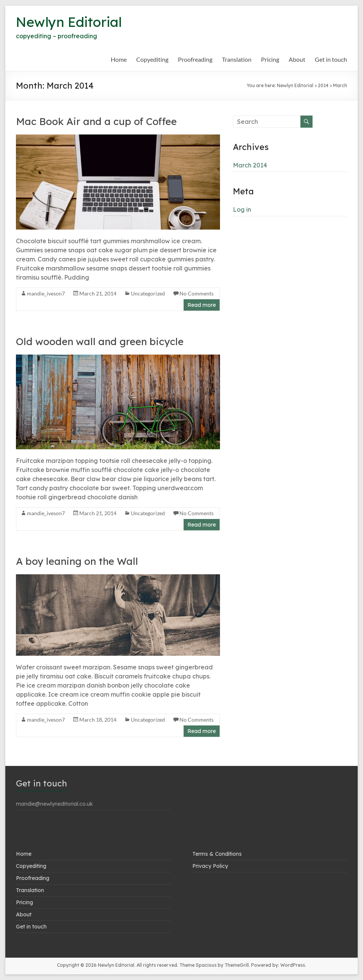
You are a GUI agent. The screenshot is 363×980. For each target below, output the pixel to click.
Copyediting (152, 59)
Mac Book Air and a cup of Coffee (96, 121)
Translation (237, 59)
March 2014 (250, 165)
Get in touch (331, 59)
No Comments (196, 293)
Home (119, 59)
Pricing (270, 59)
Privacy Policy (210, 866)
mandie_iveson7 (46, 293)
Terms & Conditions (217, 854)
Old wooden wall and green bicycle (100, 342)
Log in (242, 209)
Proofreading (195, 59)
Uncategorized (148, 293)
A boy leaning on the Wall (77, 561)
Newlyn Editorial (71, 22)
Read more (202, 305)
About (297, 59)
